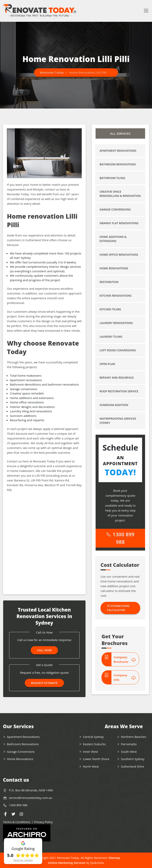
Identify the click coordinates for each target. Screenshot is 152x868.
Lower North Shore (96, 759)
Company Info (125, 677)
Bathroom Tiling (112, 178)
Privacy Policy (44, 822)
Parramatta (129, 744)
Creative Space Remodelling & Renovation (120, 194)
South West (129, 752)
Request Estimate (44, 683)
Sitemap (114, 858)
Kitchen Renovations (116, 296)
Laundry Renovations (116, 323)
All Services (120, 133)
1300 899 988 (120, 538)
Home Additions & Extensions (113, 239)
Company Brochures (125, 659)
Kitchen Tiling (110, 309)
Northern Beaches (133, 737)
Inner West (90, 752)
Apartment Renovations (118, 151)
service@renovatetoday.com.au (31, 798)
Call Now (44, 650)
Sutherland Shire (133, 766)
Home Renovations (114, 268)
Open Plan (107, 364)
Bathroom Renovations (118, 164)
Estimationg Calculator (118, 608)
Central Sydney (93, 737)
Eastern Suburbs (94, 744)
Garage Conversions (115, 209)
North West (91, 766)
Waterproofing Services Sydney (118, 421)
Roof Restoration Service (119, 391)
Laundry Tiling (111, 337)
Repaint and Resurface (117, 378)
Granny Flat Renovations (119, 223)
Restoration (109, 282)
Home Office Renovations (119, 255)
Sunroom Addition (114, 405)
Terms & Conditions (17, 822)
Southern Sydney (133, 759)
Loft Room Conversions (118, 350)
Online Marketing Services (67, 863)
